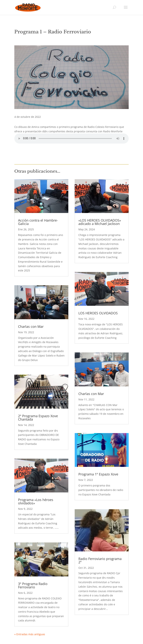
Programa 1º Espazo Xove (98, 474)
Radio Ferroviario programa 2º (100, 560)
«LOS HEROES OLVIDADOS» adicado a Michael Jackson (100, 222)
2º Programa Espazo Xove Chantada (38, 418)
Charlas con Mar (31, 326)
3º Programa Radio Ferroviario (33, 585)
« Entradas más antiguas (30, 634)
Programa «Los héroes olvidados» (36, 501)
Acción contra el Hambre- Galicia (38, 222)
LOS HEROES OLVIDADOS (98, 313)
